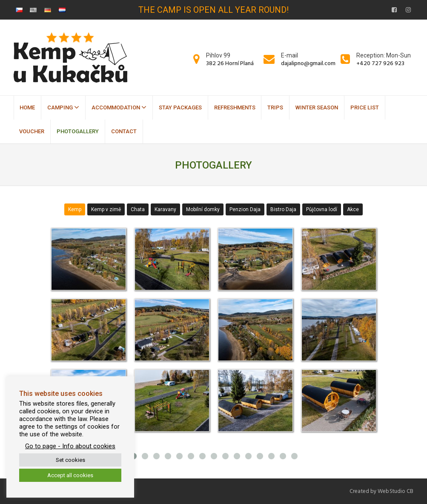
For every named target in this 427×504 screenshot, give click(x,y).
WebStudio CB (395, 491)
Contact (124, 131)
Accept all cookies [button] (70, 475)
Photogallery (78, 131)
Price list (365, 107)
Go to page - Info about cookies (70, 446)
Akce (353, 209)
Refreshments (235, 107)
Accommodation (119, 107)
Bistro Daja (283, 209)
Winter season (317, 107)
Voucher (32, 131)
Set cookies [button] (70, 460)
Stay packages (180, 107)
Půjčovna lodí (322, 209)
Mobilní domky (203, 209)
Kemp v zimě (106, 209)
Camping (63, 107)
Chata (138, 209)
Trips (275, 107)
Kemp (75, 209)
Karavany (165, 209)
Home (27, 107)
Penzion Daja (245, 209)
